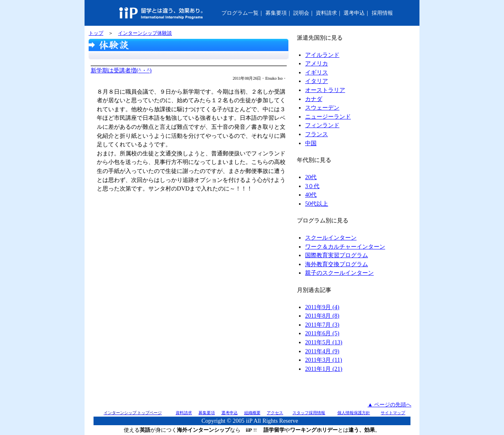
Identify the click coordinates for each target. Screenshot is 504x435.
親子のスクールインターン (339, 273)
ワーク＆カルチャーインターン (345, 247)
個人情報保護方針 (354, 413)
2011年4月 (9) (322, 351)
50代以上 (317, 204)
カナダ (314, 99)
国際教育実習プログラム (337, 255)
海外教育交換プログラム (337, 264)
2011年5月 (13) (324, 342)
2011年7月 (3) (322, 325)
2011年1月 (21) (324, 369)
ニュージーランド (328, 117)
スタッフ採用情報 (309, 413)
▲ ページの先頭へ (389, 405)
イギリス (317, 72)
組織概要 (252, 413)
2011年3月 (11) (323, 360)
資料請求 (326, 13)
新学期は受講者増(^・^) (121, 70)
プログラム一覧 (240, 13)
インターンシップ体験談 (145, 33)
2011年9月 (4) (322, 307)
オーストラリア (325, 90)
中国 (311, 143)
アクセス (275, 413)
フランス (317, 134)
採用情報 (382, 13)
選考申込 (354, 13)
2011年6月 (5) (322, 333)
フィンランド (322, 125)
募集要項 (276, 13)
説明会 (301, 13)
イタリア (317, 81)
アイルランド (322, 55)
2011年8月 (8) (322, 316)
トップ (96, 33)
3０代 (312, 186)
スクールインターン (331, 238)
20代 (311, 177)
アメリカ (317, 63)
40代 (311, 195)
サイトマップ (393, 413)
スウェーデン (322, 108)
